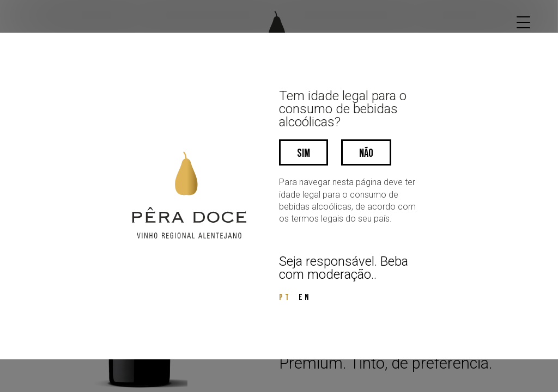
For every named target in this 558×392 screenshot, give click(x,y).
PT (285, 298)
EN (305, 298)
